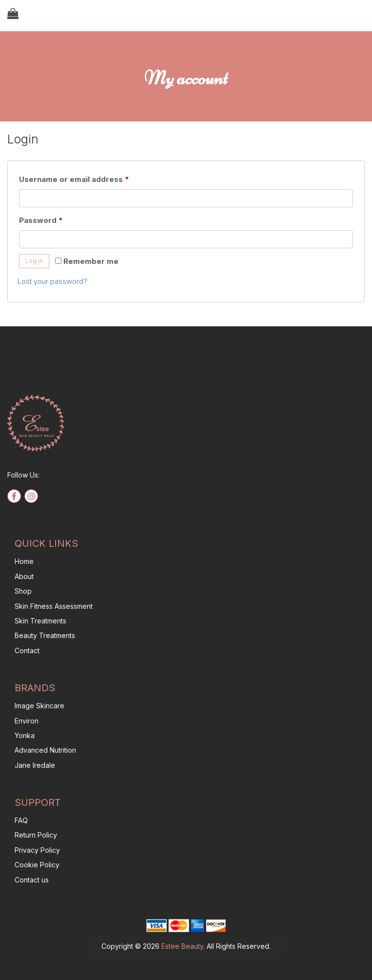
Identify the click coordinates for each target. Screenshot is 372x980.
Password (58, 219)
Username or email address (91, 178)
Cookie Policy (37, 865)
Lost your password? (52, 281)
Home (24, 561)
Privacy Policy (37, 850)
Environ (27, 721)
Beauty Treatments (45, 635)
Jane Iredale (35, 765)
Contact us (32, 880)
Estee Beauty (182, 946)
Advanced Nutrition (45, 750)
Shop (23, 591)
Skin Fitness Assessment (54, 606)
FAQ (21, 820)
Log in (34, 261)
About (24, 576)
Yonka (25, 735)
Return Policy (36, 835)
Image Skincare (39, 706)
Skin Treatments (40, 621)
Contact (27, 650)
